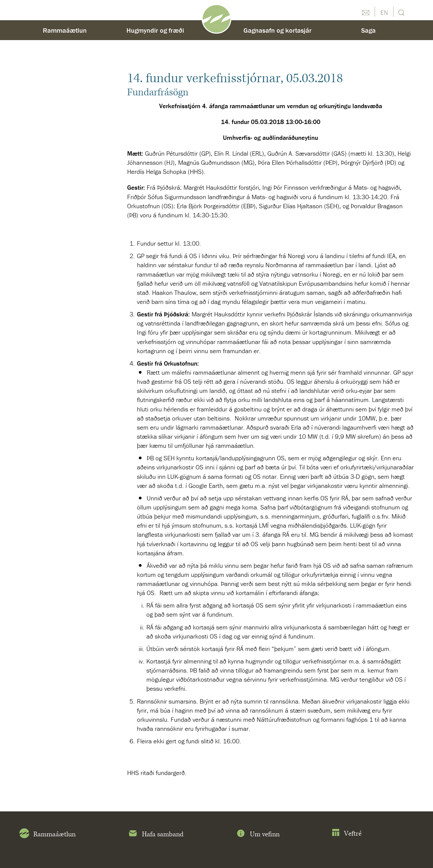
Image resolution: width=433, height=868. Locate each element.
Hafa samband (156, 835)
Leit (400, 12)
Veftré (347, 834)
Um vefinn (258, 835)
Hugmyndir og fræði (155, 30)
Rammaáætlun (65, 30)
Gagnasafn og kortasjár (278, 30)
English (384, 12)
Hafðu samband (366, 12)
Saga (368, 30)
